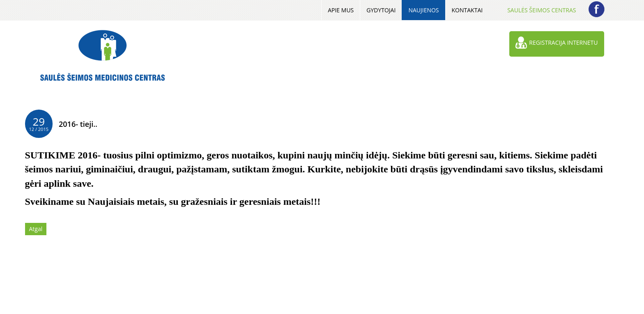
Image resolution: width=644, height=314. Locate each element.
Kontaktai (467, 10)
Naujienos (423, 10)
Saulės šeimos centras (542, 10)
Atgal (36, 229)
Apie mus (341, 10)
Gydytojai (381, 10)
